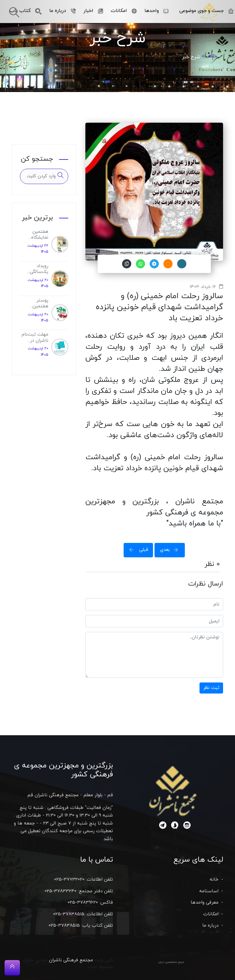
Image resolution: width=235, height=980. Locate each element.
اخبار (93, 11)
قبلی (137, 550)
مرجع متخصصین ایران (171, 962)
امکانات (124, 11)
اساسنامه (209, 891)
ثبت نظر (211, 688)
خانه (213, 56)
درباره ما (63, 11)
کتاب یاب (26, 11)
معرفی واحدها (205, 903)
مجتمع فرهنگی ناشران (71, 960)
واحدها (157, 11)
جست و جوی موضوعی (206, 11)
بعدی (171, 550)
